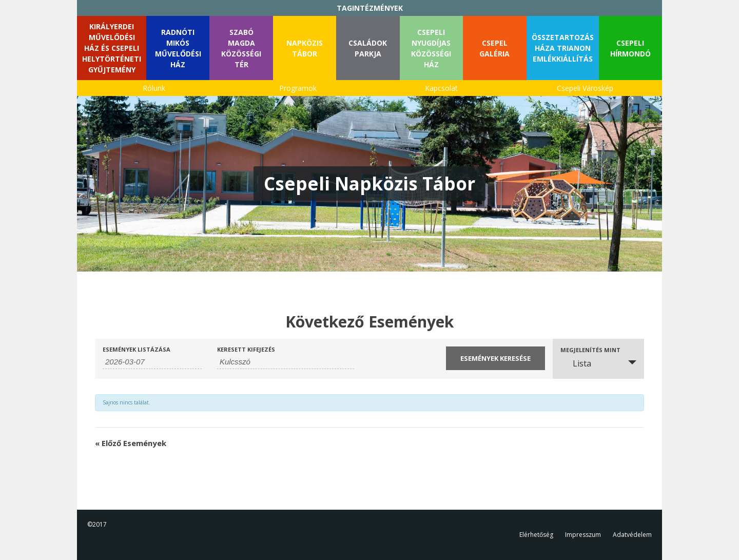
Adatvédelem (632, 535)
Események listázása (137, 349)
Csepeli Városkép (585, 88)
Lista (576, 363)
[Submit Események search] (495, 358)
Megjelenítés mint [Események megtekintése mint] (590, 350)
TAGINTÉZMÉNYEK (370, 8)
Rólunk (154, 88)
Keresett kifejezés (246, 349)
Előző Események (131, 443)
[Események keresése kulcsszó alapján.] (286, 362)
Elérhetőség (536, 535)
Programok (298, 88)
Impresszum (583, 535)
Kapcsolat (441, 88)
